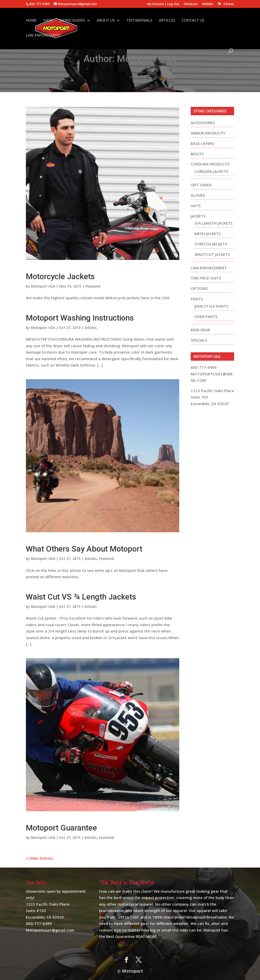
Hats (196, 206)
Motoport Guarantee (61, 828)
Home (31, 21)
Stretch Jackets (211, 244)
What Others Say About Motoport (84, 549)
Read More (146, 936)
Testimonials (139, 21)
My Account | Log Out (163, 4)
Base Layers (202, 143)
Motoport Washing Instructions (80, 318)
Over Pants (206, 317)
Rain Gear (200, 330)
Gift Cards (201, 185)
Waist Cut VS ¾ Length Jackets (81, 597)
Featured (93, 286)
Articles (167, 21)
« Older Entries (39, 858)
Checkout (191, 4)
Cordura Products (210, 164)
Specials (199, 340)
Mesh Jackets (208, 234)
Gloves (198, 195)
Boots (197, 154)
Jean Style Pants (212, 306)
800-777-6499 (39, 923)
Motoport (132, 971)
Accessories (203, 123)
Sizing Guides (72, 21)
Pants (197, 299)
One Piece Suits (206, 278)
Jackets (198, 216)
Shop (48, 21)
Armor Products (208, 133)
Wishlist (208, 4)
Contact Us (193, 21)
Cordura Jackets (211, 171)
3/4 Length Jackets (214, 223)
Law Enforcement (44, 36)
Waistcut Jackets (212, 254)
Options (199, 288)
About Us (106, 21)
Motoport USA (43, 286)
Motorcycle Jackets (60, 277)
